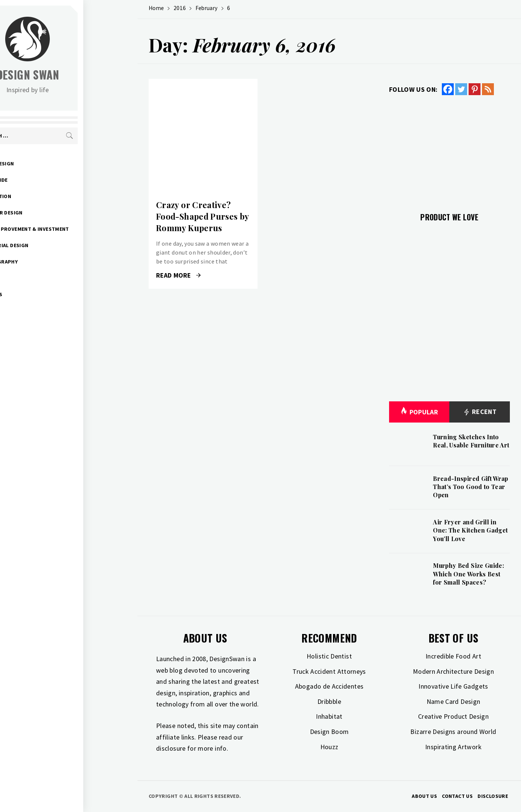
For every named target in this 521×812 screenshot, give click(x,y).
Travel (43, 278)
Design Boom (329, 732)
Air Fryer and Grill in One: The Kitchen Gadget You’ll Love (470, 530)
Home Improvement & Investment (78, 229)
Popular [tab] (419, 412)
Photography (53, 262)
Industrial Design (58, 245)
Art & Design (51, 164)
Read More (178, 275)
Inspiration (49, 196)
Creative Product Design (453, 716)
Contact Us (457, 796)
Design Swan (82, 75)
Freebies (45, 294)
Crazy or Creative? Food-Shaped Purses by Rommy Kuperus (203, 216)
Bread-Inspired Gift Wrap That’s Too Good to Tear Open (471, 487)
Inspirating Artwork (453, 747)
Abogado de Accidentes (329, 686)
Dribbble (329, 701)
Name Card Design (454, 701)
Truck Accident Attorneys (329, 671)
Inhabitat (329, 716)
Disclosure (493, 796)
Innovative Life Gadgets (453, 686)
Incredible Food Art (453, 656)
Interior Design (55, 213)
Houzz (329, 747)
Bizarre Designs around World (453, 732)
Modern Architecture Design (453, 671)
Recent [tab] (480, 412)
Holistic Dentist (329, 656)
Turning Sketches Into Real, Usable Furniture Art (471, 441)
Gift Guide (48, 180)
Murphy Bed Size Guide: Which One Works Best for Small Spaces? (468, 574)
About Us (424, 796)
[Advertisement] (449, 149)
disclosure (171, 748)
